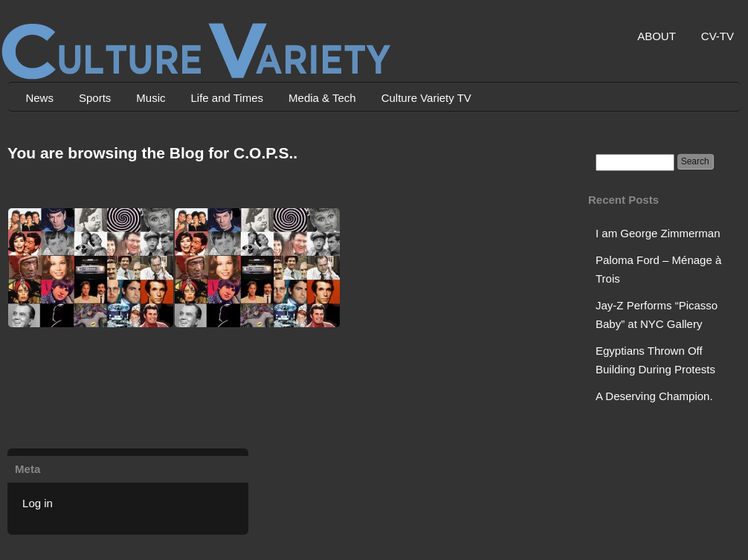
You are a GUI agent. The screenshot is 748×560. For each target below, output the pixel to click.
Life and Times (227, 98)
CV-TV (718, 36)
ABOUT (657, 36)
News (39, 98)
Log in (38, 503)
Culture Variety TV (426, 98)
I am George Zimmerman (658, 233)
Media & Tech (322, 98)
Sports (95, 98)
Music (151, 98)
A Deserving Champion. (654, 396)
